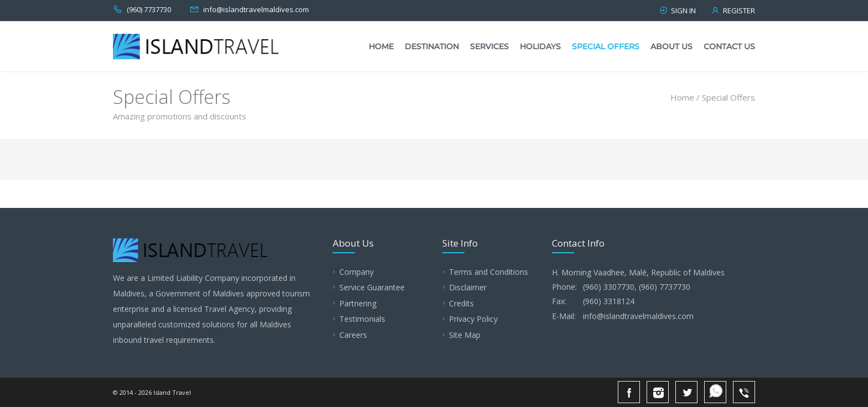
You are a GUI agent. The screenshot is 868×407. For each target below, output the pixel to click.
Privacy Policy (473, 319)
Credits (461, 303)
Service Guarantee (372, 287)
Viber (744, 392)
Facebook (629, 392)
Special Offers (606, 46)
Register (733, 11)
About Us (671, 46)
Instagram (658, 392)
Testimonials (362, 319)
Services (489, 46)
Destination (432, 46)
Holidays (540, 46)
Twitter (686, 392)
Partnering (358, 303)
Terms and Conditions (489, 272)
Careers (353, 335)
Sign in (677, 11)
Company (356, 272)
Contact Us (729, 46)
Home (381, 46)
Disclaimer (468, 287)
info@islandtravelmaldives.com (256, 9)
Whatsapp (715, 392)
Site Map (465, 335)
